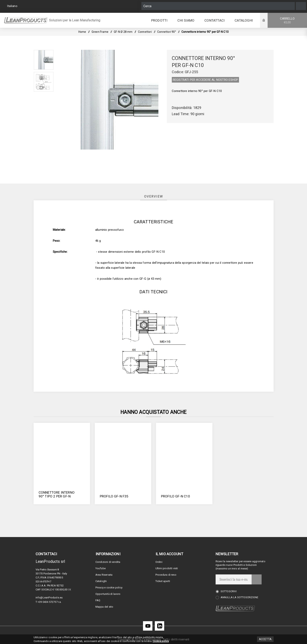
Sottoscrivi (229, 591)
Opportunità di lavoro (108, 594)
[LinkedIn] (159, 626)
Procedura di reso (166, 575)
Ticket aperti (163, 581)
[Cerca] (218, 6)
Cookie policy (161, 641)
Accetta (265, 639)
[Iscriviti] (234, 579)
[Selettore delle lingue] (13, 6)
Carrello (287, 21)
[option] (44, 60)
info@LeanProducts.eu (49, 598)
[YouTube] (148, 626)
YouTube (100, 568)
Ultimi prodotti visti (167, 568)
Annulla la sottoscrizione (239, 597)
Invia (257, 579)
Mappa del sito (104, 607)
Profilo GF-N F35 (114, 496)
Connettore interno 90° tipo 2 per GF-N (57, 494)
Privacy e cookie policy (109, 588)
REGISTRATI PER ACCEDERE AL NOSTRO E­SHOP (205, 80)
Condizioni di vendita (108, 562)
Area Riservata (104, 575)
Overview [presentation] (154, 196)
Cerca (301, 6)
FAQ (98, 600)
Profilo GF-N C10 (176, 496)
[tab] (154, 196)
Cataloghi (101, 581)
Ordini (159, 562)
